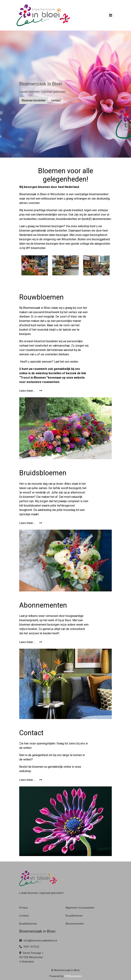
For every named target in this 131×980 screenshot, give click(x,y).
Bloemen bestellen (34, 100)
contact (56, 100)
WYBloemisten (73, 976)
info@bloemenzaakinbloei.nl (38, 941)
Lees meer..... (31, 391)
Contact (24, 916)
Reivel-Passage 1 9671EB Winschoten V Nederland (31, 957)
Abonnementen (75, 924)
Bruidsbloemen (28, 924)
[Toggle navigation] (111, 15)
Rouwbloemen (74, 916)
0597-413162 (29, 947)
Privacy (23, 908)
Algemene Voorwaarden (80, 908)
